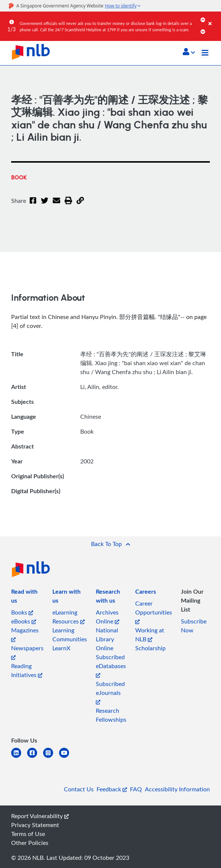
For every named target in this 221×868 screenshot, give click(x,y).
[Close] (213, 18)
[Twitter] (45, 205)
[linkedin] (19, 757)
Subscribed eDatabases (111, 665)
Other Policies (30, 843)
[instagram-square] (51, 757)
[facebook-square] (35, 757)
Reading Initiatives (27, 670)
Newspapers (27, 652)
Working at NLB (150, 635)
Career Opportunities (154, 612)
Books (22, 612)
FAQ (136, 789)
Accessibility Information (177, 789)
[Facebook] (33, 205)
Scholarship (150, 648)
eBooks (24, 621)
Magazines (25, 634)
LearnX (61, 648)
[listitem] (27, 597)
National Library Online (107, 639)
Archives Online (108, 617)
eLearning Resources (69, 617)
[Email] (56, 205)
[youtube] (67, 757)
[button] (189, 52)
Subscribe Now (194, 626)
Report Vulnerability (40, 816)
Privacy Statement (35, 825)
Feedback (112, 789)
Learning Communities (70, 635)
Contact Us (79, 789)
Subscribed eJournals (110, 692)
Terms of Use (28, 834)
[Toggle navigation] (205, 53)
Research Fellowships (111, 715)
